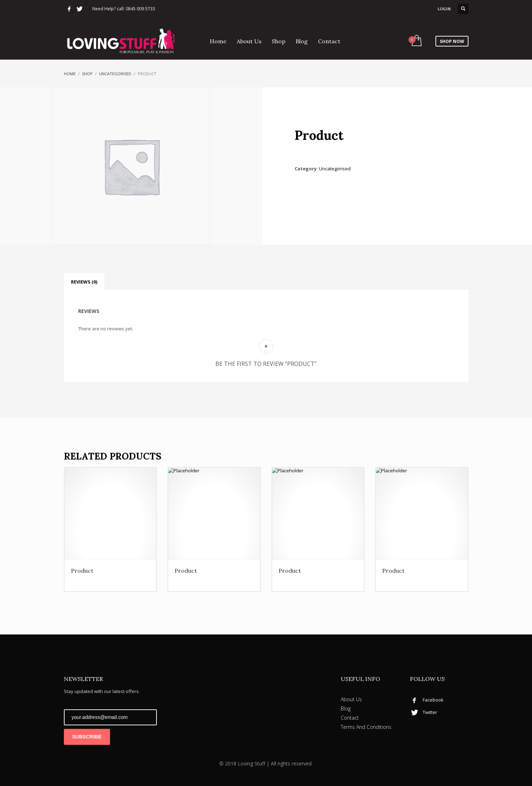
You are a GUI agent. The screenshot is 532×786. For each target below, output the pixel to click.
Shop (87, 74)
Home (70, 74)
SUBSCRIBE (87, 737)
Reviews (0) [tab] (84, 282)
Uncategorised (115, 74)
